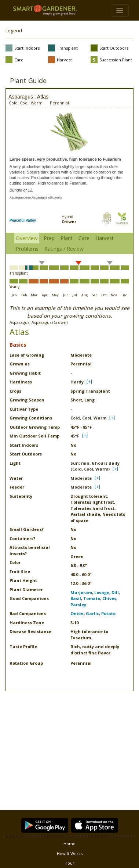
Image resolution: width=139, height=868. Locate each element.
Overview (27, 238)
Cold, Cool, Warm (88, 418)
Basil (76, 598)
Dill (115, 592)
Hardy (77, 382)
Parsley (78, 605)
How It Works (70, 853)
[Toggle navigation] (120, 10)
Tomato (92, 598)
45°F (75, 436)
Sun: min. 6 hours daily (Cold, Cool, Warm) (95, 466)
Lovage (102, 592)
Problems (27, 249)
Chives (109, 598)
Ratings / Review (64, 249)
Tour (70, 863)
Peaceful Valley (23, 220)
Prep (49, 238)
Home (69, 844)
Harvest (105, 238)
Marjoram (81, 592)
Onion (77, 613)
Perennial (59, 103)
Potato (108, 613)
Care (84, 238)
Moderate (81, 478)
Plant (67, 238)
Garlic (92, 613)
